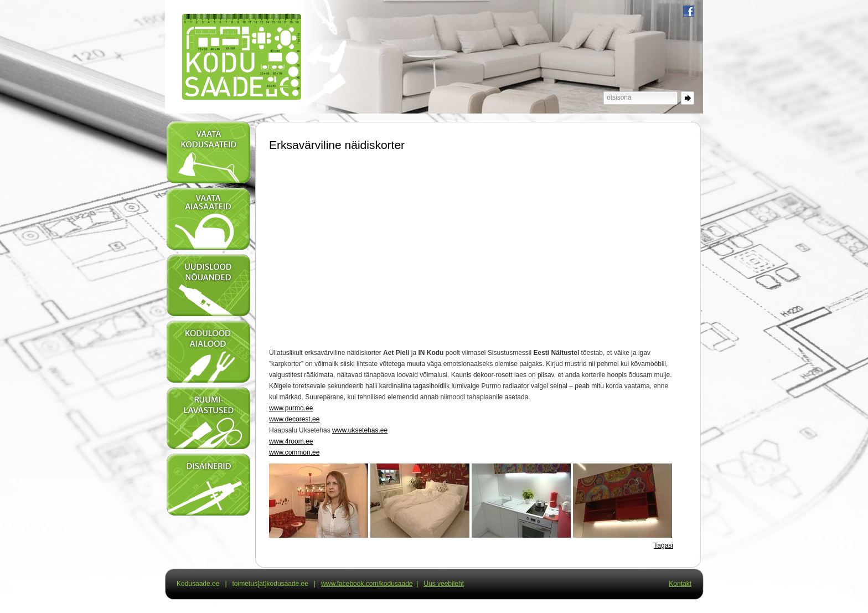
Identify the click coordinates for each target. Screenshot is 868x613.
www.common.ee (294, 452)
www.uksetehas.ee (360, 430)
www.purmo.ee (291, 408)
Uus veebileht (444, 584)
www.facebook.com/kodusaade (367, 584)
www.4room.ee (291, 441)
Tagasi (663, 545)
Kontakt (680, 584)
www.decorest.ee (294, 419)
